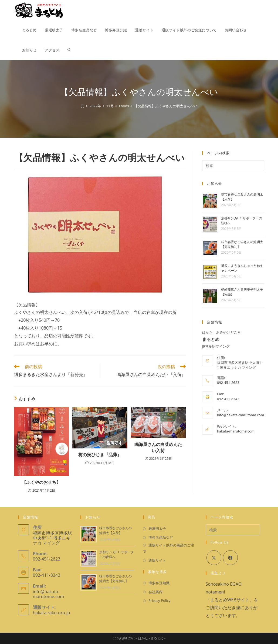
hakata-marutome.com (236, 431)
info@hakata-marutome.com (240, 415)
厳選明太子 (157, 528)
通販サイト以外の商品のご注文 (169, 548)
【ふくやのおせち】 (41, 482)
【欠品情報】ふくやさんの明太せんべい (166, 106)
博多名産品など (161, 537)
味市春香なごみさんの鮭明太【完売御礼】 (116, 578)
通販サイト (157, 560)
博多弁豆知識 (159, 583)
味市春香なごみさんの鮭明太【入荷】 (116, 530)
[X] (214, 558)
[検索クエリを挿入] (233, 166)
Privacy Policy (159, 601)
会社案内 (155, 592)
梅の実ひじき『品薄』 (100, 455)
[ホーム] (82, 106)
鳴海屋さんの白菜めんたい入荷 (158, 447)
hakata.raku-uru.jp (52, 613)
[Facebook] (230, 558)
